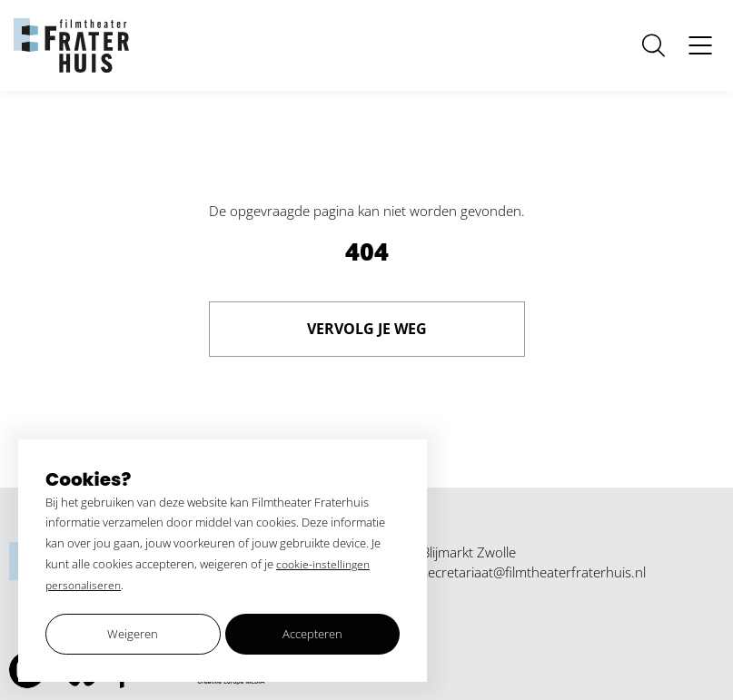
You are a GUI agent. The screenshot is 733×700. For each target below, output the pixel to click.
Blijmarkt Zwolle (469, 552)
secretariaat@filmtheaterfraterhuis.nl (534, 572)
